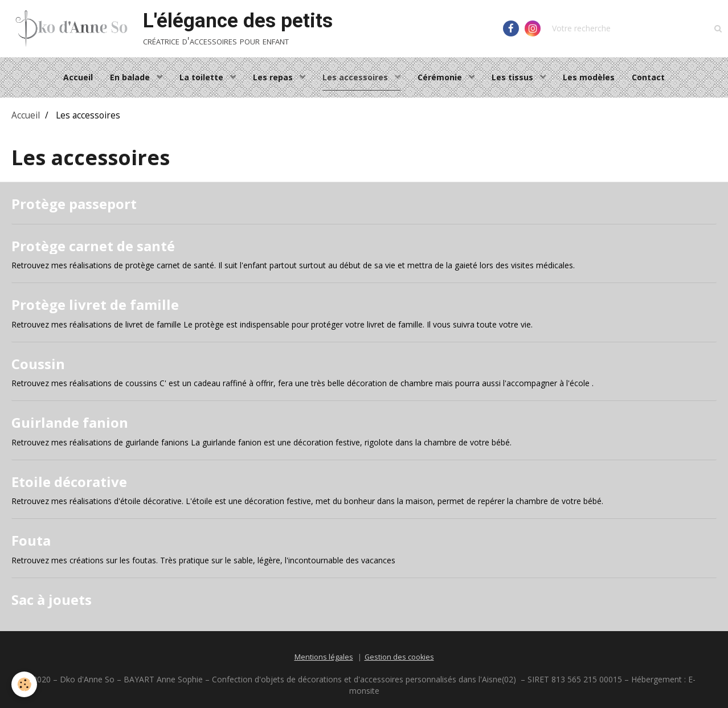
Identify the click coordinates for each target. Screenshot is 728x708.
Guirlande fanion (70, 422)
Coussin (38, 363)
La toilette (203, 77)
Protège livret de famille (95, 304)
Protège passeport (74, 204)
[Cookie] (24, 684)
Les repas (274, 77)
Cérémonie (441, 77)
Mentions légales (324, 657)
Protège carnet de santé (93, 245)
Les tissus (514, 77)
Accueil (78, 77)
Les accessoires (356, 77)
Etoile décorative (69, 481)
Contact (648, 77)
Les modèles (589, 77)
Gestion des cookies (399, 657)
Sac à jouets (52, 599)
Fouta (31, 540)
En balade (131, 77)
